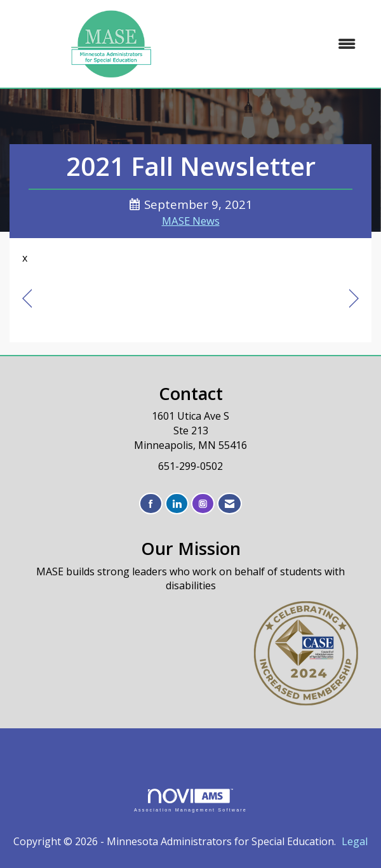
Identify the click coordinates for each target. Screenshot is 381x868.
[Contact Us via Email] (230, 504)
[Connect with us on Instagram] (203, 504)
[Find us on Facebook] (151, 504)
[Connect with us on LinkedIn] (177, 504)
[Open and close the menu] (291, 44)
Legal (355, 841)
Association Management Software (190, 800)
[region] (354, 299)
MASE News (191, 221)
